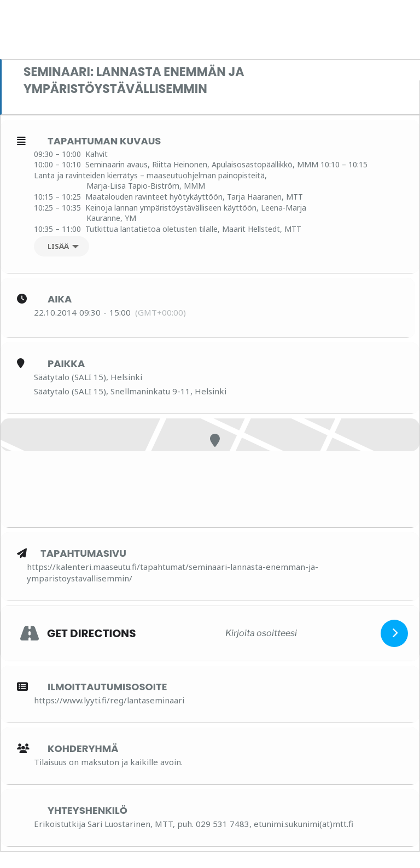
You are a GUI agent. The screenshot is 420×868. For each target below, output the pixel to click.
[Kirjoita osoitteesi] (261, 633)
